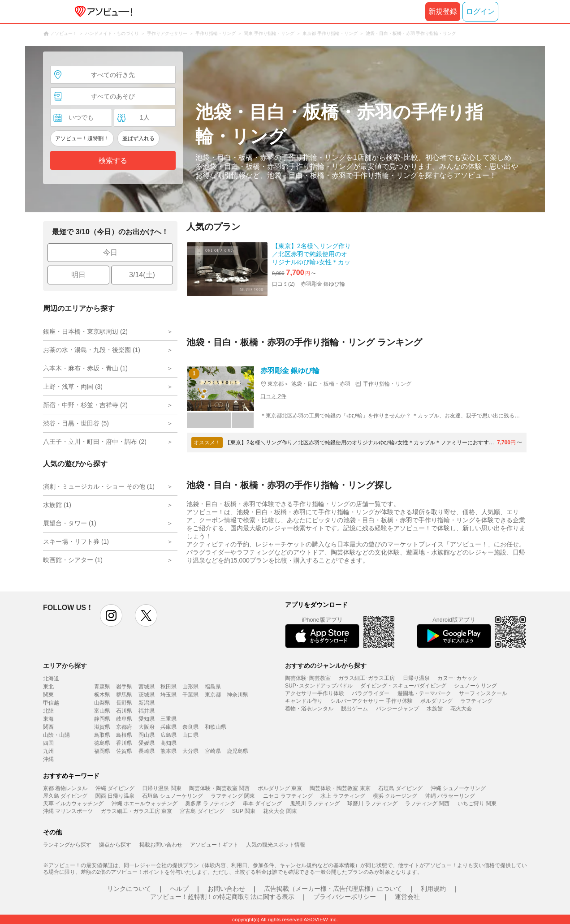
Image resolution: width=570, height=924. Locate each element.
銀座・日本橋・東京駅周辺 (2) (85, 331)
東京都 (213, 695)
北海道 (51, 679)
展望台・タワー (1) (70, 523)
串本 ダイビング (262, 804)
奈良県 (190, 727)
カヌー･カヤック (458, 678)
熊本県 (168, 751)
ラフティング (476, 701)
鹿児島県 (237, 751)
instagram (111, 615)
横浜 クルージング (395, 796)
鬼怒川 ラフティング (315, 804)
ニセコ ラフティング (288, 796)
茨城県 (147, 695)
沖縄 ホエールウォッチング (145, 804)
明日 (78, 275)
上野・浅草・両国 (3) (73, 387)
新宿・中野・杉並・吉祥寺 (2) (85, 405)
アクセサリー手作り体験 (315, 693)
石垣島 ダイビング (400, 788)
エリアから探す (65, 666)
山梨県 (102, 703)
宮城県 (147, 687)
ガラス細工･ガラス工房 (367, 678)
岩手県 (124, 687)
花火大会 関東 (280, 811)
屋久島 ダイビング (65, 796)
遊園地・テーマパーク (424, 693)
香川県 (124, 743)
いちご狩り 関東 (477, 804)
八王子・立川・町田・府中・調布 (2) (95, 442)
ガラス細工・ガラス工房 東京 (136, 811)
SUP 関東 (244, 811)
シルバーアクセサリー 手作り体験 (371, 701)
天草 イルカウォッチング (73, 804)
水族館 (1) (57, 505)
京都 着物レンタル (65, 788)
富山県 (102, 711)
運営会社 (407, 897)
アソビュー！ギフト (214, 845)
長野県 (124, 703)
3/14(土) (142, 275)
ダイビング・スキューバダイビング (403, 686)
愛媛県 (147, 743)
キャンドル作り (304, 701)
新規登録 (443, 11)
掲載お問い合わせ (161, 845)
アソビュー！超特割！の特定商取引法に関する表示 (222, 897)
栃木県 (102, 695)
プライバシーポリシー (345, 897)
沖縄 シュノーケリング (458, 788)
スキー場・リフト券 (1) (76, 542)
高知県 (168, 743)
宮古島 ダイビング (202, 811)
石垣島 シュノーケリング (172, 796)
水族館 (435, 709)
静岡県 (102, 719)
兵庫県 (168, 727)
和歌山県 (216, 727)
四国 (48, 743)
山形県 (190, 687)
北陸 (48, 711)
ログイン (480, 11)
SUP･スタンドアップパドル (319, 686)
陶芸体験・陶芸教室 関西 (219, 788)
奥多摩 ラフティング (210, 804)
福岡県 (102, 751)
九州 (48, 751)
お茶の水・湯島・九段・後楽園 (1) (92, 350)
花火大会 (461, 709)
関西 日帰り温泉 (115, 796)
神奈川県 (237, 695)
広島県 (168, 735)
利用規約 (433, 889)
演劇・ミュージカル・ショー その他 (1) (99, 486)
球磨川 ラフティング (372, 804)
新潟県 (147, 703)
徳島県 (102, 743)
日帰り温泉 (416, 678)
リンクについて (129, 889)
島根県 (124, 735)
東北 (48, 687)
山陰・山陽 (56, 735)
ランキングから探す (67, 845)
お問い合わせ (226, 889)
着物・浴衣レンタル (309, 709)
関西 (48, 727)
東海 (48, 719)
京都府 (124, 727)
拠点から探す (115, 845)
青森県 (102, 687)
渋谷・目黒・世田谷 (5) (76, 423)
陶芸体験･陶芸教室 (308, 678)
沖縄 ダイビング (115, 788)
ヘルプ (179, 889)
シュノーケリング (475, 686)
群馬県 (124, 695)
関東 (48, 695)
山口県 (190, 735)
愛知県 (147, 719)
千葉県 (190, 695)
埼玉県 (168, 695)
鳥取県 (102, 735)
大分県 (190, 751)
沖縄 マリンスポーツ (68, 811)
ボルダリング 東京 (280, 788)
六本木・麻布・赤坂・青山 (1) (85, 368)
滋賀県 (102, 727)
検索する (113, 161)
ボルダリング (436, 701)
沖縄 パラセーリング (450, 796)
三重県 (168, 719)
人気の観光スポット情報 (276, 845)
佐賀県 (124, 751)
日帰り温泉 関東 (162, 788)
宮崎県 (213, 751)
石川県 (124, 711)
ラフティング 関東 (233, 796)
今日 (110, 252)
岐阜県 (124, 719)
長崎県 (147, 751)
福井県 (147, 711)
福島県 (213, 687)
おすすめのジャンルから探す (326, 666)
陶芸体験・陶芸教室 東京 (340, 788)
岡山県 (147, 735)
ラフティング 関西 (427, 804)
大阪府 (147, 727)
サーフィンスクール (483, 693)
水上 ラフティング (343, 796)
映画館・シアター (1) (73, 560)
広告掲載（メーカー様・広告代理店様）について (333, 889)
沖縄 (48, 759)
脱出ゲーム (354, 709)
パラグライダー (371, 693)
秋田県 (168, 687)
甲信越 (51, 703)
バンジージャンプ (397, 709)
